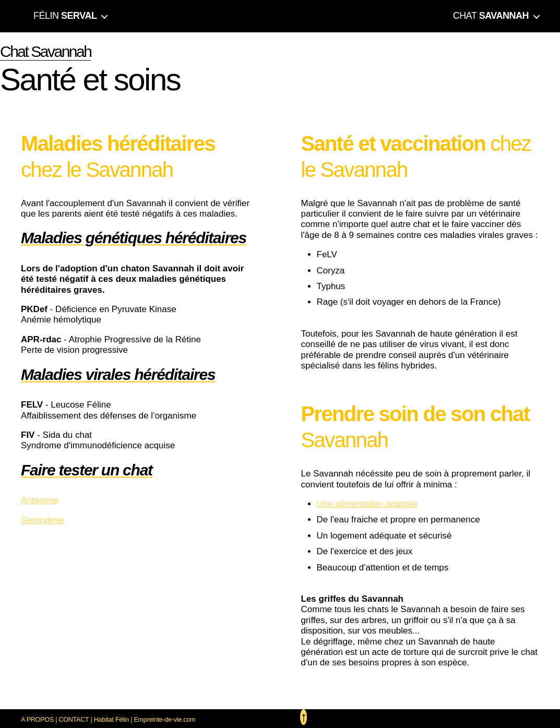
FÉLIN (65, 16)
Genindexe (42, 520)
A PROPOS (37, 720)
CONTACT (74, 720)
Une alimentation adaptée (367, 504)
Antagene (40, 500)
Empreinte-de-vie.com (164, 720)
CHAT (491, 16)
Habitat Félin (111, 720)
